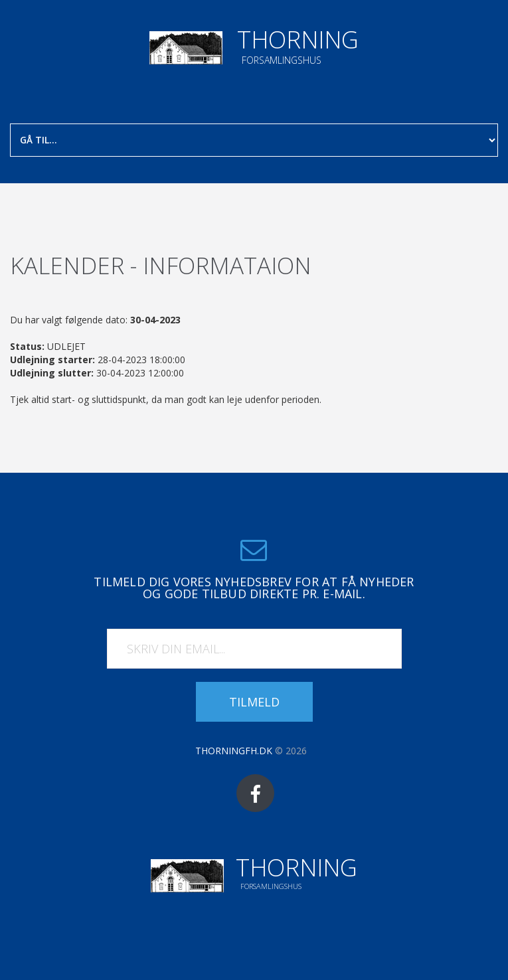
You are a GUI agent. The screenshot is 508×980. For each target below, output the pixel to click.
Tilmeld (254, 702)
